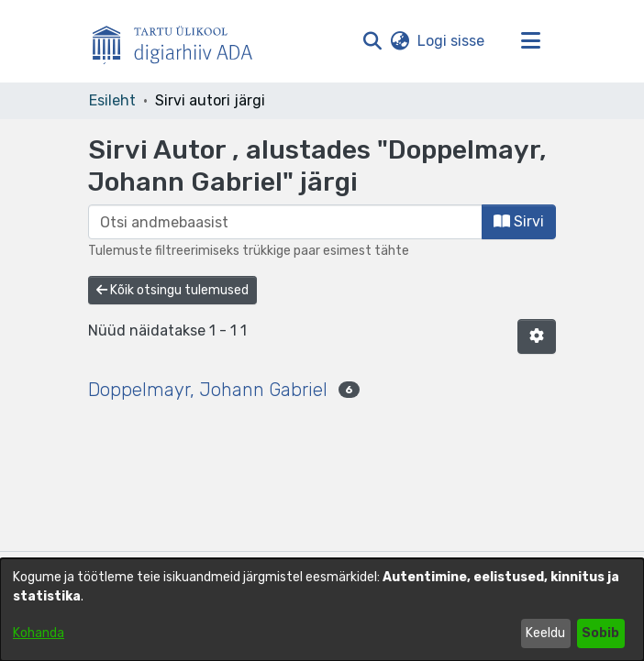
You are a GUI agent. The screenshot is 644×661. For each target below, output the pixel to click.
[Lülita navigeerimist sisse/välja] (530, 41)
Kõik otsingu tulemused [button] (172, 290)
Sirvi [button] (519, 221)
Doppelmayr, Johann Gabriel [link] (208, 390)
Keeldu (545, 633)
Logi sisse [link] (452, 41)
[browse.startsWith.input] (285, 222)
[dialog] (322, 610)
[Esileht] (180, 41)
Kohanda (39, 633)
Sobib (600, 633)
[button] (372, 41)
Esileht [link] (112, 100)
